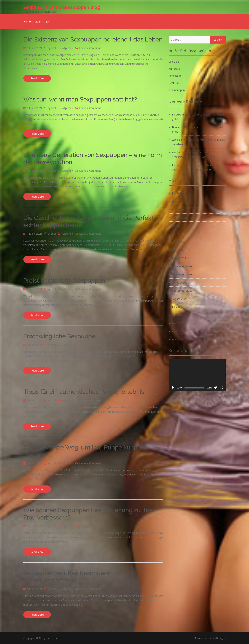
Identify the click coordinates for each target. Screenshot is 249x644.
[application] (197, 375)
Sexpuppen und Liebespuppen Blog (62, 7)
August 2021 (180, 217)
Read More (37, 78)
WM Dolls (174, 68)
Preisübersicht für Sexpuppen (64, 281)
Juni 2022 (177, 193)
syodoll (52, 48)
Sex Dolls (174, 61)
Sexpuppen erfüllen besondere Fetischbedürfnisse (66, 576)
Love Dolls (175, 76)
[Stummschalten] (216, 388)
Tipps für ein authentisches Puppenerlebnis (84, 392)
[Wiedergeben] (173, 388)
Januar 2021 (179, 258)
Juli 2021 (177, 225)
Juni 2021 (177, 234)
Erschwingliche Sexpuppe (59, 336)
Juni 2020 (177, 315)
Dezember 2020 (182, 266)
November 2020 (182, 274)
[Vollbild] (221, 388)
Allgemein (68, 48)
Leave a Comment (90, 48)
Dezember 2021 (182, 209)
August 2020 (180, 299)
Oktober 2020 (181, 282)
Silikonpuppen (177, 90)
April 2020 (178, 331)
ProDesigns (219, 638)
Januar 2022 (179, 201)
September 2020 (182, 290)
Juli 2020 (177, 307)
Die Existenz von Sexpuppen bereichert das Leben (93, 39)
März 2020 (179, 339)
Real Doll (174, 83)
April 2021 (178, 242)
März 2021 (179, 250)
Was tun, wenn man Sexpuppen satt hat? (80, 99)
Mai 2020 (178, 323)
